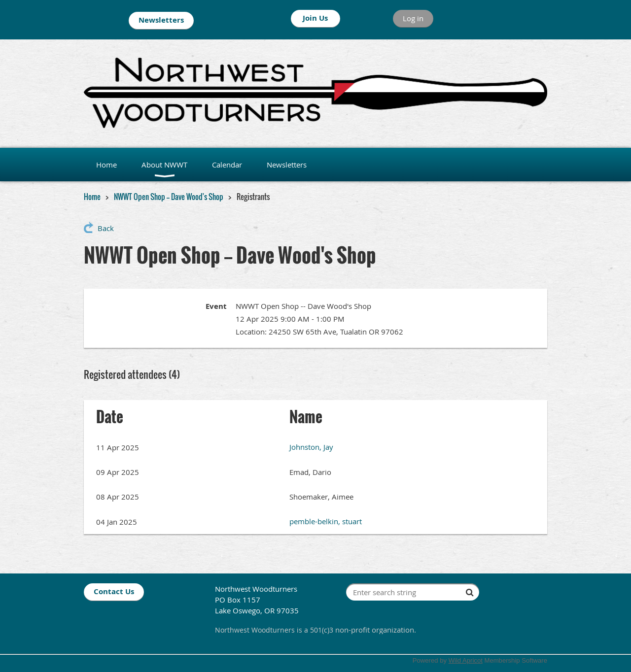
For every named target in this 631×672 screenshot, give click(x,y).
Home (92, 197)
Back (106, 228)
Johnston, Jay (311, 447)
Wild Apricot (466, 660)
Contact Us (114, 591)
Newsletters (161, 20)
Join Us (315, 18)
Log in (413, 18)
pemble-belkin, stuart (326, 521)
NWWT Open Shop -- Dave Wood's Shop (169, 197)
